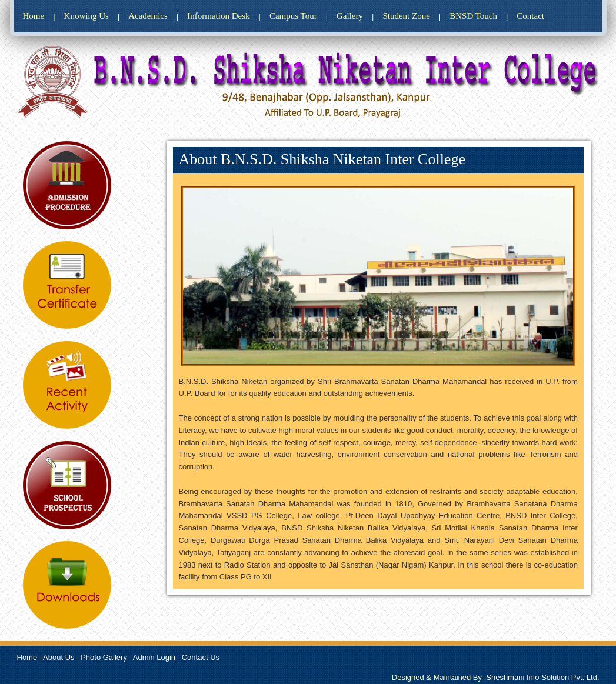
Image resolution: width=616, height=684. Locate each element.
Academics (148, 16)
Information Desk (218, 16)
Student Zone (406, 16)
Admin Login (154, 657)
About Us (59, 657)
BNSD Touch (473, 16)
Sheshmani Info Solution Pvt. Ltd (542, 677)
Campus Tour (293, 16)
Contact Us (201, 657)
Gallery (350, 16)
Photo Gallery (104, 657)
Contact (530, 16)
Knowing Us (86, 16)
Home (34, 16)
